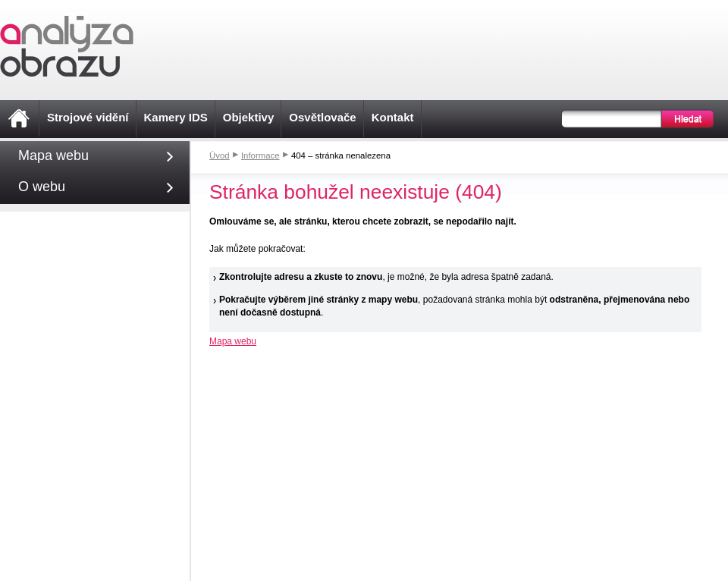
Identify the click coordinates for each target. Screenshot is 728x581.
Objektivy (249, 117)
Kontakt (393, 117)
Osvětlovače (322, 117)
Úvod (220, 155)
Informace (260, 155)
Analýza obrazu (67, 46)
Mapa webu (233, 341)
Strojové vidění (88, 117)
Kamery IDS (176, 117)
